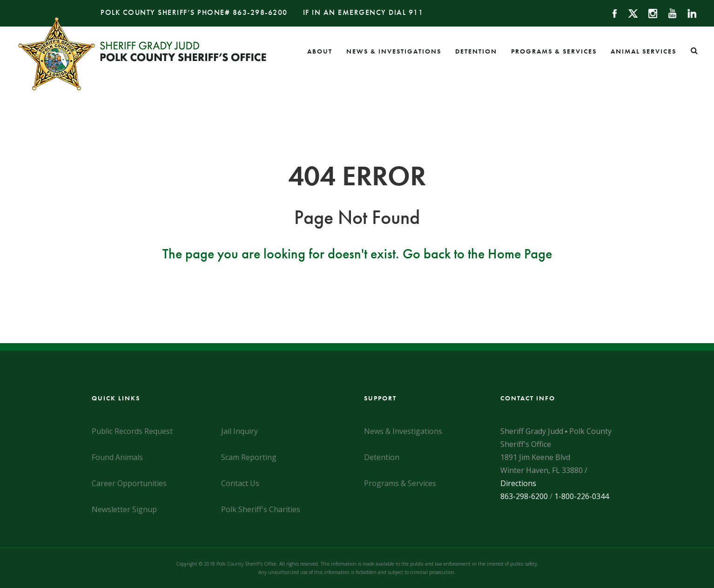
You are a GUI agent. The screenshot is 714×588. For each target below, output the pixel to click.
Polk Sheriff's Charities (261, 509)
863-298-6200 (260, 12)
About (320, 51)
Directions (518, 483)
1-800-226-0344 (582, 496)
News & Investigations (394, 51)
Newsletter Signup (124, 509)
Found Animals (117, 457)
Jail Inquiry (239, 431)
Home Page (520, 254)
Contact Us (240, 483)
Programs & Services (554, 51)
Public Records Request (132, 431)
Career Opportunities (129, 483)
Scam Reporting (249, 457)
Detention (476, 51)
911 (416, 12)
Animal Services (643, 51)
